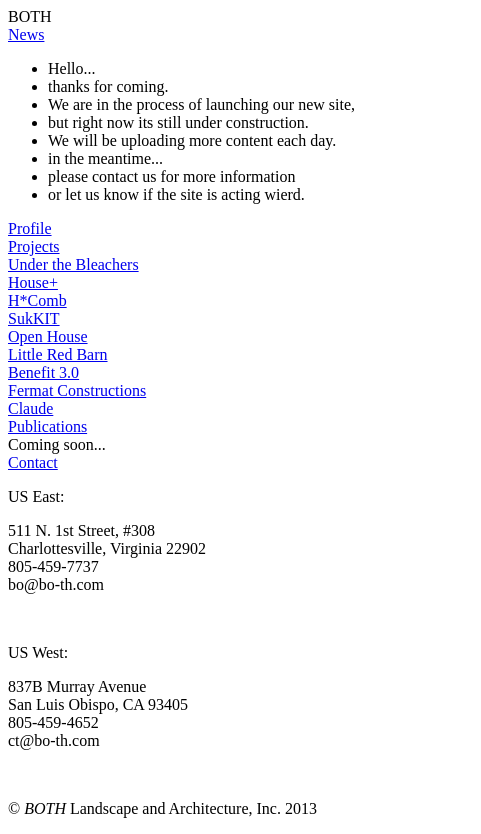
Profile (30, 228)
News (26, 34)
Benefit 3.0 (43, 372)
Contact (33, 462)
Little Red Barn (58, 354)
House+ (33, 282)
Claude (30, 408)
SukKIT (34, 318)
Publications (47, 426)
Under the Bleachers (73, 264)
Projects (34, 246)
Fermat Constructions (77, 390)
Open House (48, 336)
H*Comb (37, 300)
